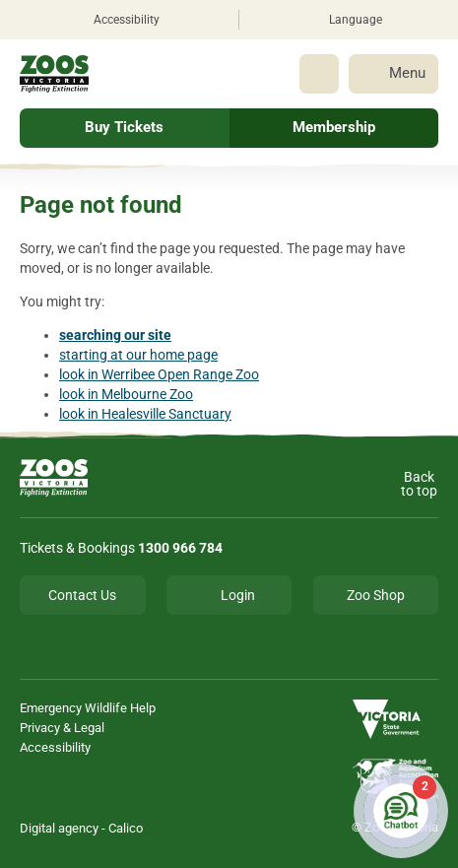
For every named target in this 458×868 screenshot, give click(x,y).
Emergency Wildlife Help (88, 708)
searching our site (115, 335)
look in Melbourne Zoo (126, 394)
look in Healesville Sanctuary (145, 414)
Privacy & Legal (62, 728)
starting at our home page (138, 355)
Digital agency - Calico (81, 828)
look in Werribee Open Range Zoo (159, 374)
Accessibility (55, 747)
